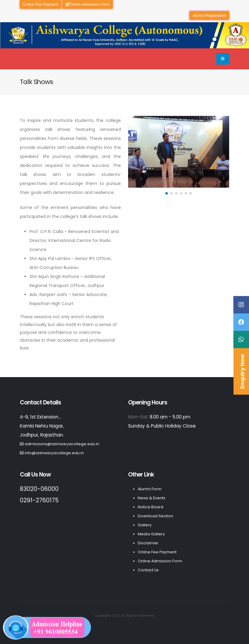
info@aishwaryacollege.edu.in (54, 453)
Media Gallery (151, 534)
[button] (167, 193)
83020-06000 (39, 489)
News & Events (152, 498)
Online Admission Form (88, 4)
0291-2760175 (39, 500)
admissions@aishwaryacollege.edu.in (62, 444)
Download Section (155, 516)
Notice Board (151, 507)
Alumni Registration (209, 15)
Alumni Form (150, 489)
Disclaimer (148, 543)
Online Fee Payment (40, 4)
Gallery (145, 525)
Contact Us (148, 570)
